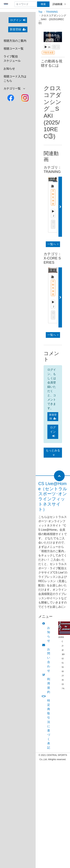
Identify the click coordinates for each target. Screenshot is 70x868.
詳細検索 (59, 4)
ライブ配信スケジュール (12, 59)
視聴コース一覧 (14, 49)
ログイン (18, 20)
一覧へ (53, 244)
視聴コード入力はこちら (15, 79)
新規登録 (18, 29)
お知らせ (9, 69)
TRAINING (52, 12)
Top (40, 12)
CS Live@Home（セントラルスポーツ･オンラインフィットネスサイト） (53, 496)
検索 (43, 4)
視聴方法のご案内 (15, 41)
